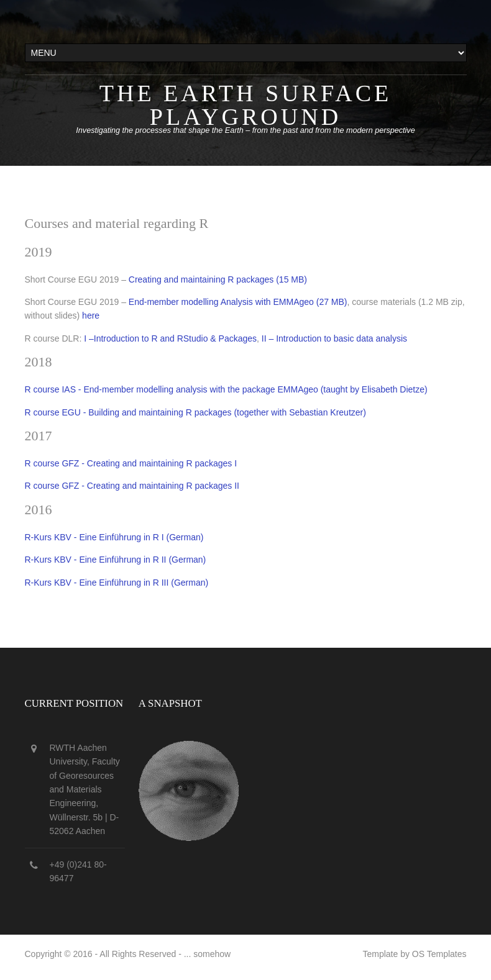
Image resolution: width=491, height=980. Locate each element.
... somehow (207, 954)
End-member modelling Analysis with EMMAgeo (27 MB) (238, 302)
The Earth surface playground (245, 105)
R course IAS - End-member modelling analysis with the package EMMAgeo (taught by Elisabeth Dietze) (226, 389)
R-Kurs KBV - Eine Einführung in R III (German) (117, 583)
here (91, 315)
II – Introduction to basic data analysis (334, 338)
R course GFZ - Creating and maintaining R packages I (131, 463)
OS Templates (439, 954)
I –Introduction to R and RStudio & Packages (170, 338)
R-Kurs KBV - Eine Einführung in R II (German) (116, 560)
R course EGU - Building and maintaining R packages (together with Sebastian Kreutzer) (195, 412)
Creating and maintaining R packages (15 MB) (218, 279)
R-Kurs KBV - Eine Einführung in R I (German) (114, 537)
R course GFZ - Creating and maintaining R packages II (132, 486)
